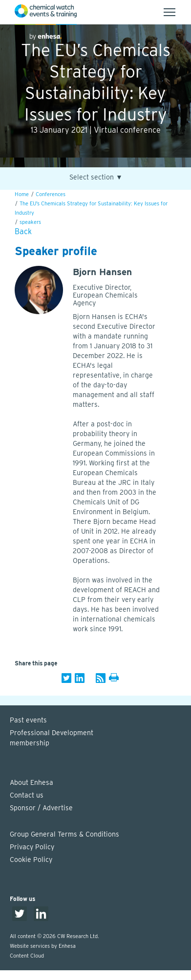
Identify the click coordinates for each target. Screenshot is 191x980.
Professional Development (100, 739)
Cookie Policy (31, 860)
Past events (28, 720)
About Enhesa (32, 782)
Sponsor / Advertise (41, 808)
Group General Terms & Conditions (64, 834)
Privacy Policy (32, 847)
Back (23, 231)
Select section (96, 177)
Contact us (27, 795)
